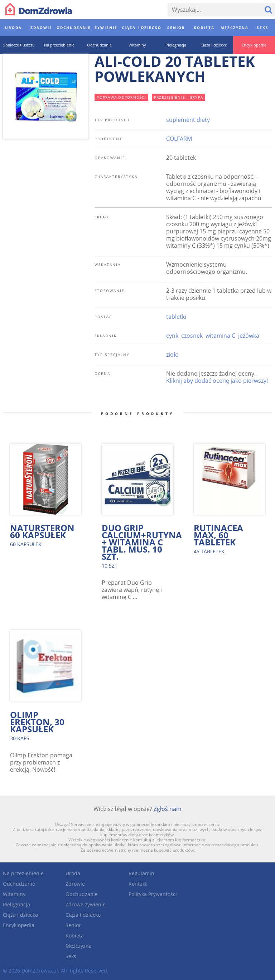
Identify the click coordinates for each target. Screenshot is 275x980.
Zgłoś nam (168, 809)
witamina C (220, 336)
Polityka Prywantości (153, 894)
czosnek (192, 336)
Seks (71, 956)
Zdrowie (75, 884)
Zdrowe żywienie (86, 904)
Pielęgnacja (16, 904)
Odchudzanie (19, 884)
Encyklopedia (19, 925)
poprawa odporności (121, 97)
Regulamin (141, 873)
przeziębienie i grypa (178, 97)
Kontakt (138, 884)
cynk (172, 336)
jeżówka (249, 336)
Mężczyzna (79, 946)
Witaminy (14, 894)
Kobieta (75, 936)
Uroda (73, 873)
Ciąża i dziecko (20, 915)
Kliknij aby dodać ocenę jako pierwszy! (217, 381)
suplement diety (188, 120)
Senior (73, 925)
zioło (172, 355)
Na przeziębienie (23, 873)
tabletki (176, 317)
